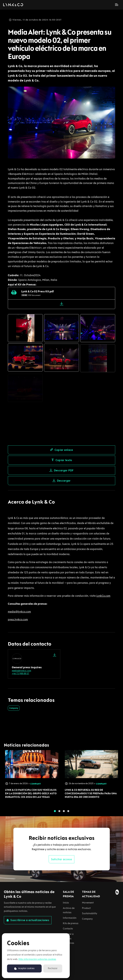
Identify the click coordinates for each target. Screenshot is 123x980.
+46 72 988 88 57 (20, 673)
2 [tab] (59, 813)
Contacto (68, 929)
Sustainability (90, 913)
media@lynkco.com (21, 671)
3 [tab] (64, 813)
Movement (88, 903)
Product (86, 908)
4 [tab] (68, 813)
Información (70, 918)
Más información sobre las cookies (37, 959)
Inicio (66, 903)
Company (14, 708)
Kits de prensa (71, 923)
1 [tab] (55, 813)
